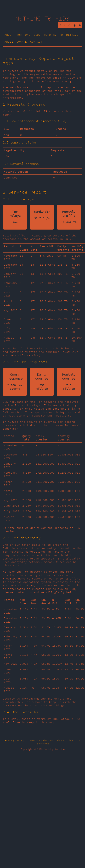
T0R (19, 35)
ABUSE (9, 42)
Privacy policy (14, 740)
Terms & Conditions (41, 740)
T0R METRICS (69, 35)
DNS (28, 35)
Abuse (60, 740)
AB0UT (9, 35)
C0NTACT (36, 42)
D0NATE (22, 42)
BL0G (37, 35)
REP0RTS (50, 35)
